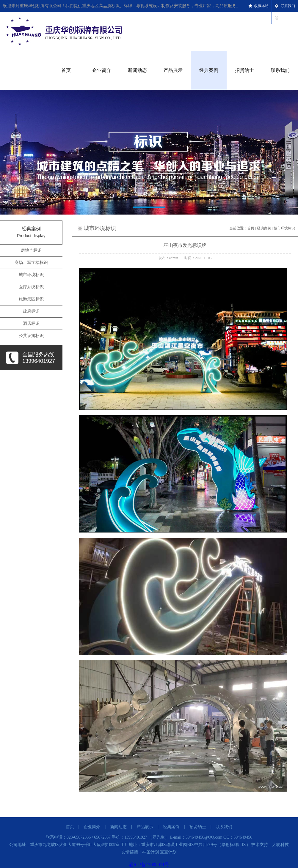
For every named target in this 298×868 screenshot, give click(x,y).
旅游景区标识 (31, 299)
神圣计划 (150, 852)
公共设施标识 (31, 336)
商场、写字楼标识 (31, 263)
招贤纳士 (244, 70)
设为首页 (288, 18)
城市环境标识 (31, 275)
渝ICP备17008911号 (149, 865)
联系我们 (288, 6)
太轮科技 (280, 845)
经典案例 (209, 70)
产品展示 (173, 70)
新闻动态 (137, 70)
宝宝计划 (168, 852)
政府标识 (31, 311)
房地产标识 (31, 250)
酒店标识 (31, 323)
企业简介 (102, 70)
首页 (66, 70)
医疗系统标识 (31, 287)
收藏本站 (261, 6)
